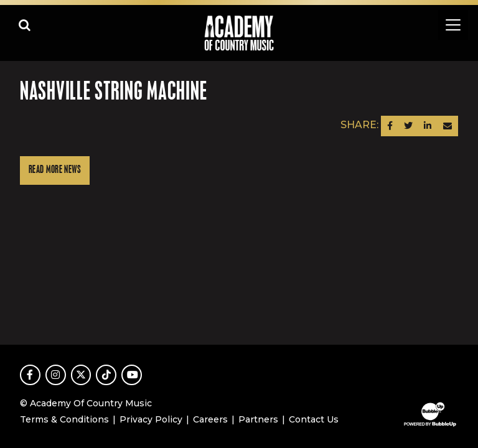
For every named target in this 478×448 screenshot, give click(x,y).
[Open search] (25, 25)
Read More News (55, 170)
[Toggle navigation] (453, 25)
